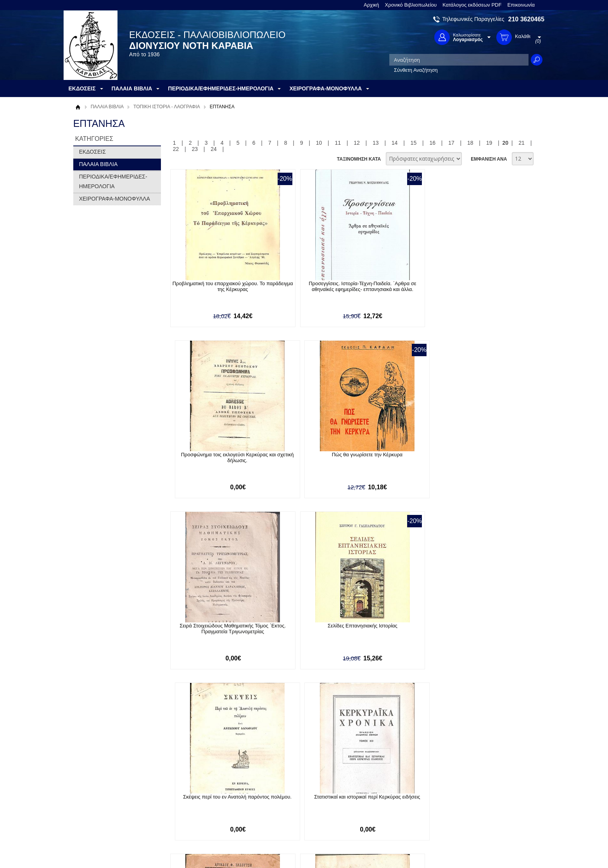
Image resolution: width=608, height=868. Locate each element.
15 (414, 143)
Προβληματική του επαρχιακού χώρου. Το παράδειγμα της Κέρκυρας (212, 286)
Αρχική (371, 5)
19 (489, 143)
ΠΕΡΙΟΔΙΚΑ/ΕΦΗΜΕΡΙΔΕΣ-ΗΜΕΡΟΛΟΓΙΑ (113, 181)
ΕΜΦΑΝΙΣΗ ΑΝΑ (489, 159)
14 (395, 143)
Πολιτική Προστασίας (102, 808)
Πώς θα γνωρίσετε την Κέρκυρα (480, 283)
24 (214, 149)
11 (338, 143)
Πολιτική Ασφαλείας (194, 815)
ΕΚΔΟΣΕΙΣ (92, 152)
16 (432, 143)
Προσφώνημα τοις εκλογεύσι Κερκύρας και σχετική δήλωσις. (391, 286)
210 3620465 (526, 19)
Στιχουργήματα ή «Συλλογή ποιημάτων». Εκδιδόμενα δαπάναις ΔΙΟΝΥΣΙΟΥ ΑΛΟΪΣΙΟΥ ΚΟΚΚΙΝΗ (212, 634)
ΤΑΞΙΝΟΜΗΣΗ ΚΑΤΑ (359, 159)
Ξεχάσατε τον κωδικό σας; (296, 808)
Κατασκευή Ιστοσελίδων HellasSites (495, 849)
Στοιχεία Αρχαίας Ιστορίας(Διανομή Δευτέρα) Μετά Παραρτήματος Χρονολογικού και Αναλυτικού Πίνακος (301, 637)
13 (376, 143)
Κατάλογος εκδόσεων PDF (472, 5)
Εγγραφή (277, 796)
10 (319, 143)
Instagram (387, 808)
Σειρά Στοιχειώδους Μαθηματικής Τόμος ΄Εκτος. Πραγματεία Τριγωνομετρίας (212, 462)
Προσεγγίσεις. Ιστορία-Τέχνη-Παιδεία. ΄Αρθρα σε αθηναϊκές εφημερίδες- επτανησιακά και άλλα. (302, 289)
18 (470, 143)
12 (357, 143)
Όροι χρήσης (93, 796)
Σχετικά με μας (95, 784)
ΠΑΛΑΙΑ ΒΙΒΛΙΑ (107, 107)
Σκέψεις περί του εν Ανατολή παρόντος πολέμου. (391, 459)
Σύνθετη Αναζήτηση (416, 70)
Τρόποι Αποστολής (194, 803)
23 (195, 149)
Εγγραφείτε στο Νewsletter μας (221, 742)
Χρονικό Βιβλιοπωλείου (411, 5)
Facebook (387, 784)
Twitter (383, 796)
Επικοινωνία (521, 5)
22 (176, 149)
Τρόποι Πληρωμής (193, 791)
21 (522, 143)
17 (451, 143)
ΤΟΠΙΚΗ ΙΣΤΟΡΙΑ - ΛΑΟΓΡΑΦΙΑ (167, 107)
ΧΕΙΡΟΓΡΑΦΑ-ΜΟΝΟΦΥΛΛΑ (115, 199)
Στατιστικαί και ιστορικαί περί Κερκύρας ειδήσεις (480, 459)
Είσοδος (276, 784)
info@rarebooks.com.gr (481, 821)
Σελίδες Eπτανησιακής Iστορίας (302, 456)
